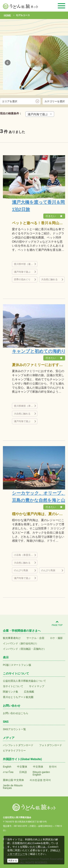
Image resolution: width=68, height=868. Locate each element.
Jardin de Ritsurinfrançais (13, 787)
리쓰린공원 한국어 (40, 780)
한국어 (53, 767)
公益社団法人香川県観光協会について (24, 681)
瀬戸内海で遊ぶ (22, 272)
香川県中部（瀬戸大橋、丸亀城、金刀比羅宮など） (26, 264)
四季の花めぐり (22, 279)
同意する (13, 861)
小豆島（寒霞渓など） (26, 555)
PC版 (6, 665)
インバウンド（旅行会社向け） (21, 643)
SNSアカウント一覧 (14, 729)
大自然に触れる (49, 279)
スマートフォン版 (21, 665)
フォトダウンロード (51, 745)
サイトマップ (37, 686)
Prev (8, 63)
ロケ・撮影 (56, 638)
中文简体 (38, 767)
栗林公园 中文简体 (13, 780)
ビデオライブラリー (14, 751)
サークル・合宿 (35, 638)
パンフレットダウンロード (18, 745)
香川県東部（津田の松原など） (26, 406)
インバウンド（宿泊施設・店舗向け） (24, 649)
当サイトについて (13, 686)
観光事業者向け (12, 638)
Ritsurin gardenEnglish (41, 773)
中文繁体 (22, 767)
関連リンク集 (11, 692)
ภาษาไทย (8, 772)
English (7, 767)
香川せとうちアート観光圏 (18, 697)
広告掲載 (29, 692)
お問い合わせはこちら (16, 713)
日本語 (23, 772)
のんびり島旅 (21, 570)
